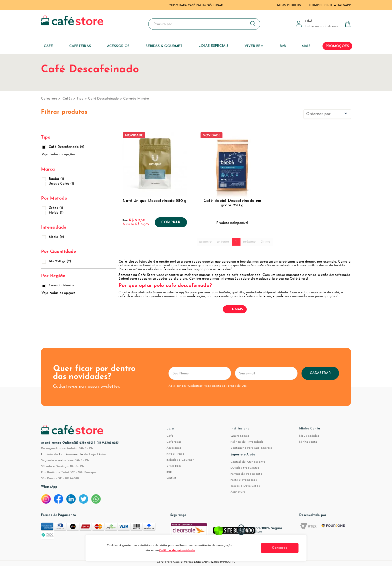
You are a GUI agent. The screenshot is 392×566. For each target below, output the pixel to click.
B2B (169, 472)
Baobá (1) (53, 179)
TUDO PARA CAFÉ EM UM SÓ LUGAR (196, 6)
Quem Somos (240, 436)
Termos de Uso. (237, 386)
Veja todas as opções (58, 154)
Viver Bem (174, 466)
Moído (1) (53, 213)
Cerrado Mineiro (136, 99)
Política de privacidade (177, 550)
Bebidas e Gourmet (180, 460)
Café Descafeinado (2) (63, 147)
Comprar (171, 223)
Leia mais (235, 309)
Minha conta (308, 442)
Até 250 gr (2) (57, 261)
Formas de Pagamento (246, 474)
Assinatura (238, 492)
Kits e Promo (175, 454)
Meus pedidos (309, 436)
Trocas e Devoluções (245, 486)
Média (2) (53, 237)
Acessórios (174, 448)
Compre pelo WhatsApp (330, 5)
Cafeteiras (174, 442)
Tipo (80, 99)
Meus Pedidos (289, 5)
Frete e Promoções (244, 480)
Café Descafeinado (103, 99)
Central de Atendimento (248, 462)
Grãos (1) (53, 208)
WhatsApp (49, 487)
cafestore (49, 99)
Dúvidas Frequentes (245, 468)
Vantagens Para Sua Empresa (251, 448)
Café (170, 436)
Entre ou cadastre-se (322, 26)
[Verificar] (234, 532)
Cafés (67, 99)
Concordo (280, 548)
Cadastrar (320, 373)
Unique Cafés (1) (58, 184)
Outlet (171, 478)
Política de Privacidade (247, 442)
